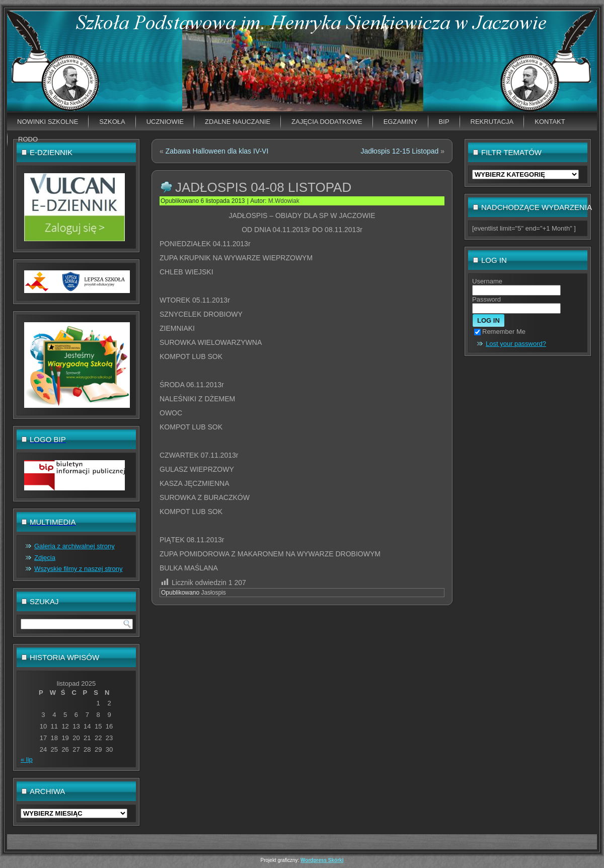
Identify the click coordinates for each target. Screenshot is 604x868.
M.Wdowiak (284, 201)
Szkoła (112, 122)
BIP (444, 122)
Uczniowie (165, 122)
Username (487, 281)
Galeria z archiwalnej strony (74, 546)
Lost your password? (516, 344)
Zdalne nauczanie (238, 122)
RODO (28, 139)
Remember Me (500, 332)
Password (486, 299)
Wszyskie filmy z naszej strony (79, 569)
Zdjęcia (45, 558)
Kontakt (550, 122)
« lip (27, 760)
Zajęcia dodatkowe (327, 122)
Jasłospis (213, 593)
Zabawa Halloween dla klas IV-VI (217, 151)
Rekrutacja (492, 122)
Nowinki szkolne (48, 122)
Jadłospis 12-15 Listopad (399, 151)
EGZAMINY (401, 122)
